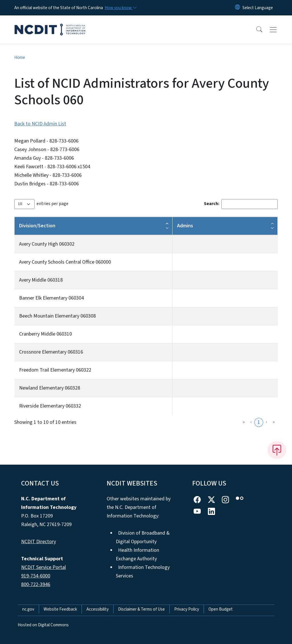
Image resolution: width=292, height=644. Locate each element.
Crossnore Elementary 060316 (51, 352)
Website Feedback (60, 609)
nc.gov (28, 609)
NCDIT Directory (38, 542)
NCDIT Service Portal (43, 567)
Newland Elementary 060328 (50, 388)
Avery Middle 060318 (41, 280)
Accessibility (98, 609)
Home (20, 57)
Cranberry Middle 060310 (45, 334)
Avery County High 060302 (47, 244)
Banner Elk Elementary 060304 (51, 298)
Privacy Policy (187, 609)
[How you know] (120, 8)
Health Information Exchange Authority (137, 554)
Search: (212, 204)
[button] (255, 30)
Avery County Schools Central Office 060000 (65, 262)
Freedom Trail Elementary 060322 (55, 370)
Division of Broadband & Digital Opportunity (143, 537)
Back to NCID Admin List (40, 124)
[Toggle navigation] (279, 30)
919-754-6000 (36, 576)
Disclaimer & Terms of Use (141, 609)
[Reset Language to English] (238, 8)
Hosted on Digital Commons (43, 625)
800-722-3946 (36, 584)
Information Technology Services (143, 572)
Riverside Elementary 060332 (50, 406)
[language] (258, 8)
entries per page (52, 204)
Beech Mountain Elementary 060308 (57, 316)
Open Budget (221, 609)
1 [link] (259, 422)
